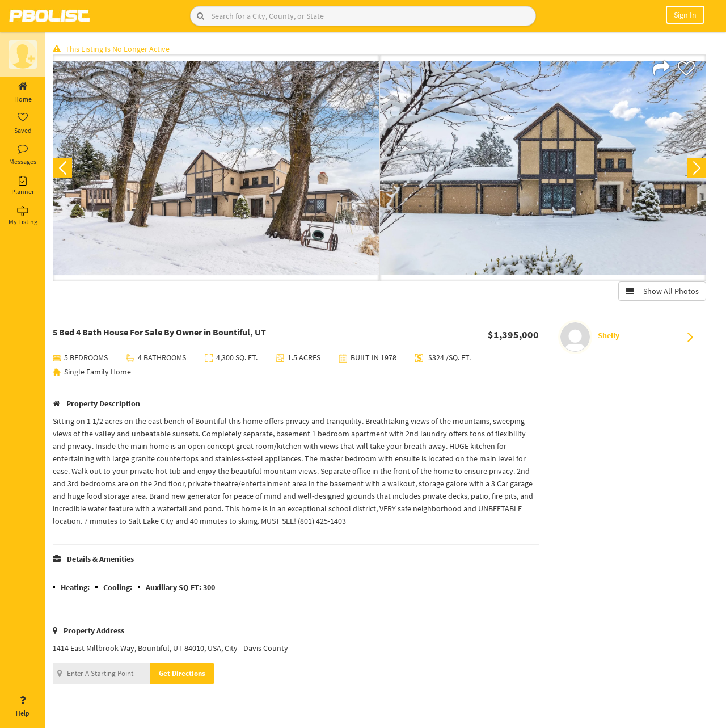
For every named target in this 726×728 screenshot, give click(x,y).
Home (23, 92)
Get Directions (183, 673)
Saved (23, 124)
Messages (23, 155)
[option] (217, 168)
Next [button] (697, 168)
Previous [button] (64, 168)
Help (23, 706)
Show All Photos (662, 291)
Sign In (685, 15)
